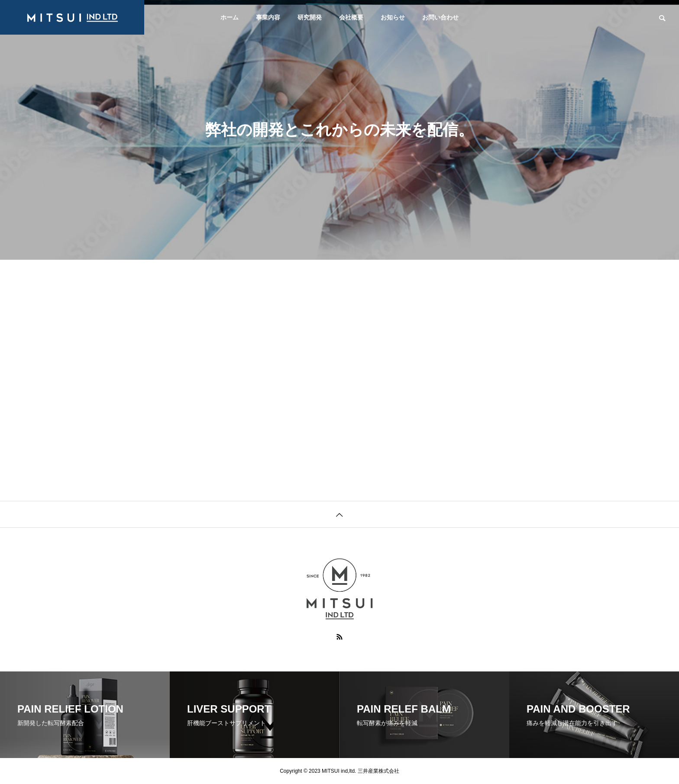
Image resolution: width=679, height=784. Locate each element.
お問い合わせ (440, 17)
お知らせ (393, 17)
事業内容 (268, 17)
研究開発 (310, 17)
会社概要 (351, 17)
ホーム (230, 17)
